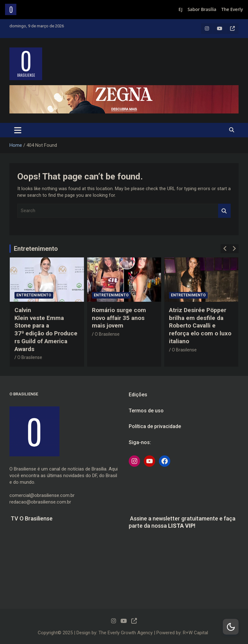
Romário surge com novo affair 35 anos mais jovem (119, 318)
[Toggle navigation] (18, 130)
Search (224, 211)
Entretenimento (36, 249)
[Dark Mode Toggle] (231, 627)
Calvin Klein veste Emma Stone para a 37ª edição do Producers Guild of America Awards (46, 329)
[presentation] (225, 249)
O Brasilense (30, 357)
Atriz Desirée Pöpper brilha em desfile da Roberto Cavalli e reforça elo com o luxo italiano (200, 326)
